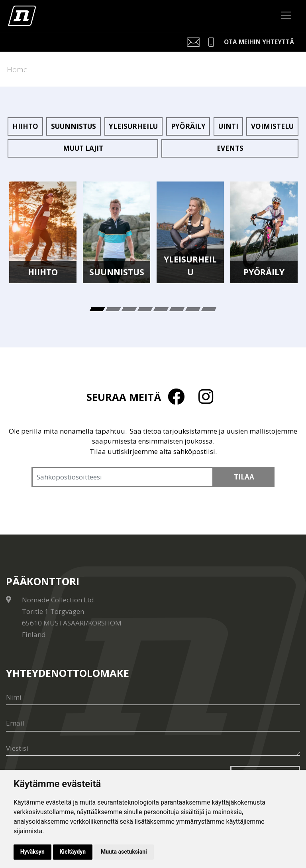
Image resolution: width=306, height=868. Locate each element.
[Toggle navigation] (286, 16)
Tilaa (244, 477)
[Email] (153, 724)
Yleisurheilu (133, 126)
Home (17, 69)
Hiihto (25, 126)
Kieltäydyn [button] (73, 852)
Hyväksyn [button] (32, 852)
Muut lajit (83, 148)
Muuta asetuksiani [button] (124, 852)
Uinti (228, 126)
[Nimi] (153, 697)
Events (230, 148)
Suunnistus (74, 126)
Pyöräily (188, 126)
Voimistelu (272, 126)
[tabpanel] (43, 233)
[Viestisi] (153, 749)
